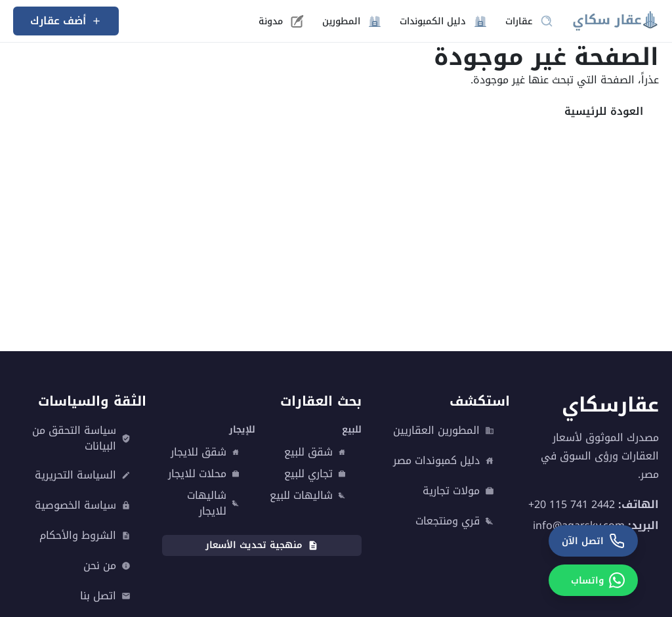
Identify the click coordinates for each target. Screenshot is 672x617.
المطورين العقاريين (444, 431)
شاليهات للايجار (213, 503)
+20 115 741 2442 (572, 504)
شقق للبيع (315, 452)
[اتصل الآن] (593, 541)
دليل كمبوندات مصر (444, 461)
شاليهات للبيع (308, 496)
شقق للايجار (205, 452)
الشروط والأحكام (85, 536)
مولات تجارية (458, 491)
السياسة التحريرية (83, 475)
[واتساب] (593, 580)
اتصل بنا (105, 596)
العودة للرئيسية (604, 111)
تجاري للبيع (315, 474)
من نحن (107, 566)
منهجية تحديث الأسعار (262, 545)
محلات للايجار (204, 474)
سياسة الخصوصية (83, 505)
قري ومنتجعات (455, 521)
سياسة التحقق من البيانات (81, 438)
